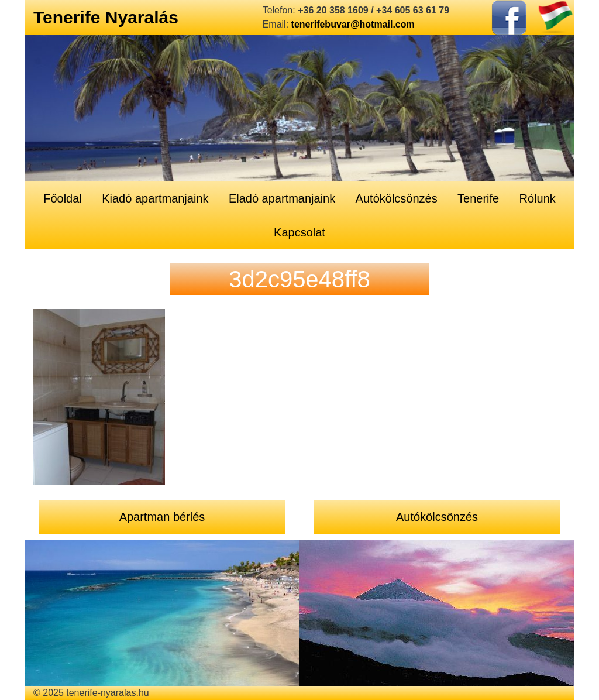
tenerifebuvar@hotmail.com (353, 24)
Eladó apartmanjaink (282, 198)
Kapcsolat (299, 232)
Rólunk (538, 198)
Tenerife (478, 198)
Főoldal (63, 198)
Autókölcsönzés (397, 198)
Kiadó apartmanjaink (155, 198)
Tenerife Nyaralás (106, 17)
